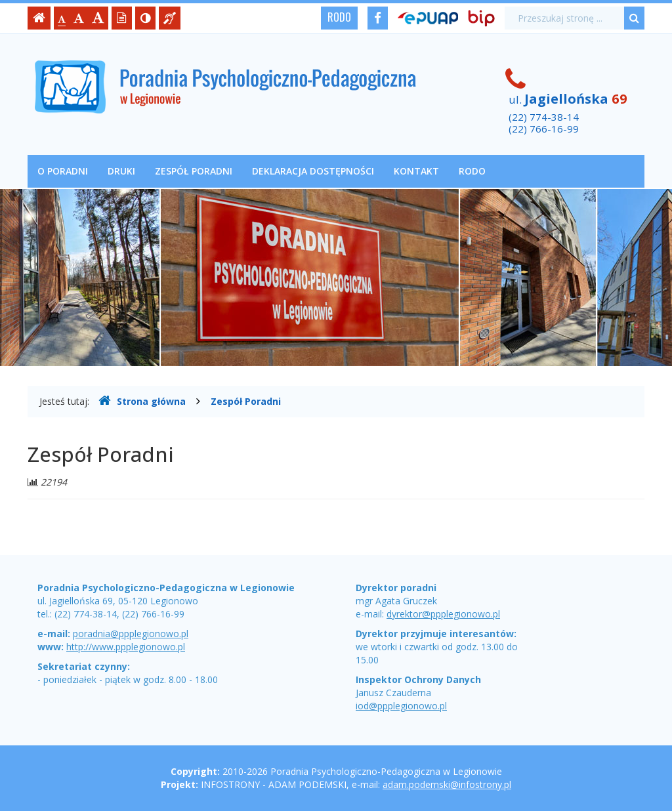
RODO (339, 17)
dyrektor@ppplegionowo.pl (443, 614)
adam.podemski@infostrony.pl (447, 784)
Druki (121, 171)
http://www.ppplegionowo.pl (126, 647)
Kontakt (416, 171)
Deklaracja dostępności (313, 171)
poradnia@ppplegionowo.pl (131, 634)
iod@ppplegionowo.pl (401, 706)
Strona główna (142, 401)
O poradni (63, 171)
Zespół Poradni (194, 171)
